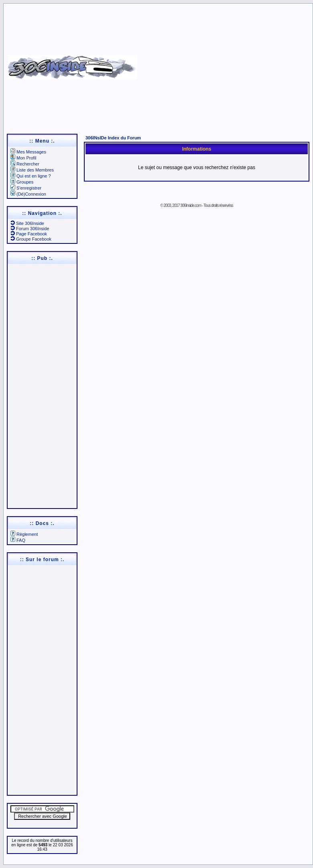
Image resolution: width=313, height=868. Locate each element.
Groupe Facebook (31, 239)
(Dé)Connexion (28, 194)
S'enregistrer (26, 188)
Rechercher (25, 164)
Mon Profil (23, 158)
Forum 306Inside (30, 229)
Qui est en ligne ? (31, 176)
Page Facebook (29, 234)
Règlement (24, 534)
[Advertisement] (224, 64)
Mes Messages (28, 152)
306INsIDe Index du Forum (113, 138)
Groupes (22, 182)
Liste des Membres (32, 170)
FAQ (18, 540)
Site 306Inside (27, 223)
